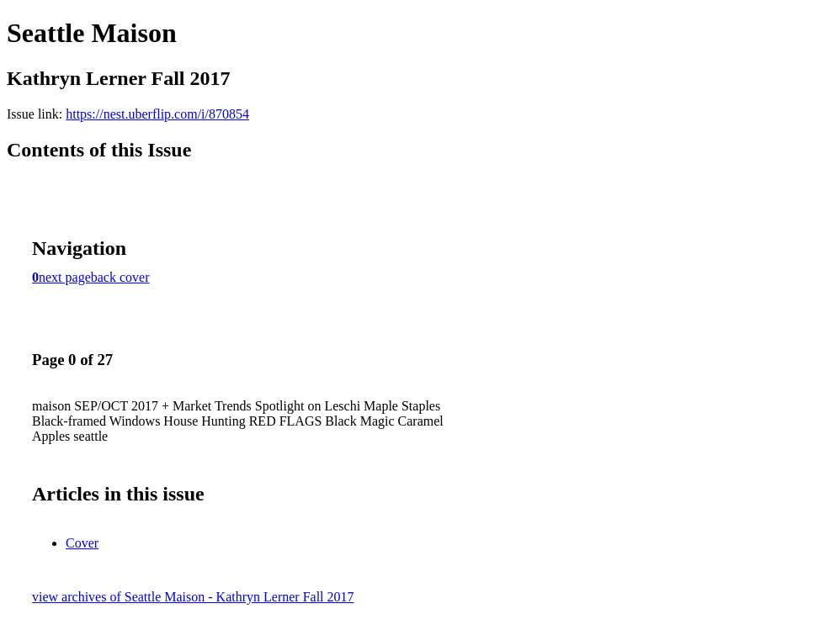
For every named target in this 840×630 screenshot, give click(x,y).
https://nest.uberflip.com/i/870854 (157, 114)
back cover (120, 277)
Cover (82, 543)
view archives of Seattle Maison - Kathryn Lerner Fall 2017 (193, 597)
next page (65, 277)
